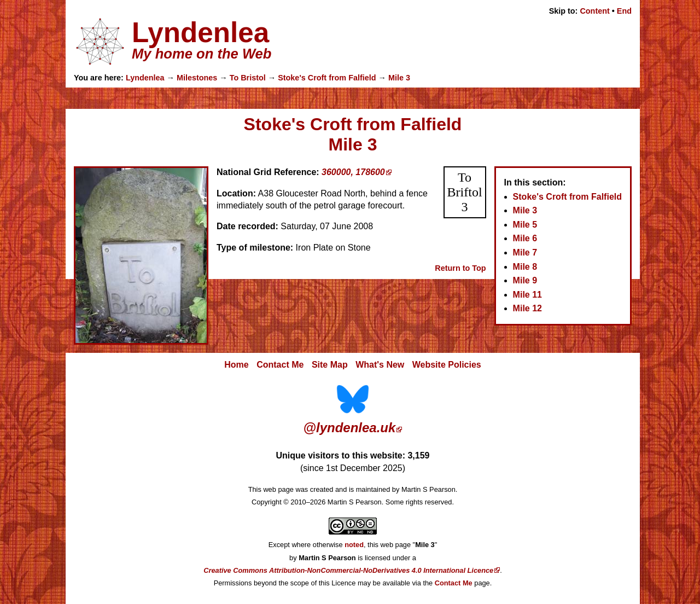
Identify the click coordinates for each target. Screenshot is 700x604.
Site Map (330, 365)
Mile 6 (525, 238)
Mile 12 (527, 308)
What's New (380, 365)
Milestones (197, 78)
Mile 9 (525, 280)
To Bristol (248, 78)
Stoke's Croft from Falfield (327, 78)
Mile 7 (525, 252)
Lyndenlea (145, 78)
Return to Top (460, 268)
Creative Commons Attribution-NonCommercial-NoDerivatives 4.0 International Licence (348, 570)
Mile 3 (399, 78)
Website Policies (447, 365)
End (624, 11)
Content (594, 11)
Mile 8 (525, 267)
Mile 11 (527, 295)
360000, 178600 (353, 172)
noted (354, 545)
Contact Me (280, 365)
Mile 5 (525, 225)
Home (236, 365)
